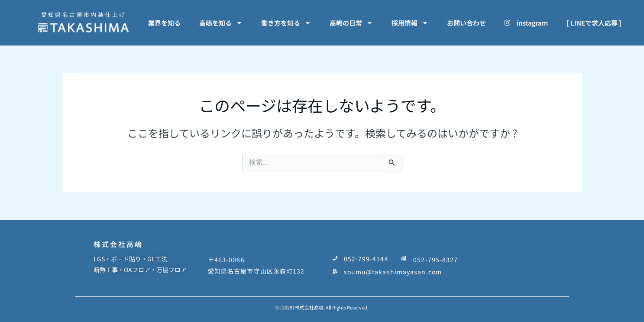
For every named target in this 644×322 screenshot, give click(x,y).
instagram (526, 23)
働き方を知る (286, 23)
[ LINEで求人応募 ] (594, 23)
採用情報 (410, 23)
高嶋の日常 (351, 23)
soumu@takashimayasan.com (393, 269)
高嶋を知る (221, 23)
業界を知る (164, 23)
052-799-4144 (366, 258)
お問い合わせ (466, 23)
